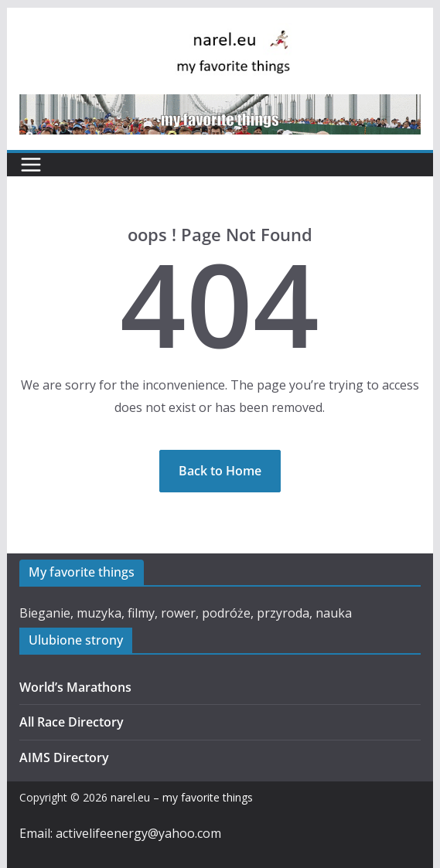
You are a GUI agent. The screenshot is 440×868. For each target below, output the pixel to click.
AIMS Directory (64, 757)
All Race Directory (72, 722)
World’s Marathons (75, 687)
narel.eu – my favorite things (182, 797)
